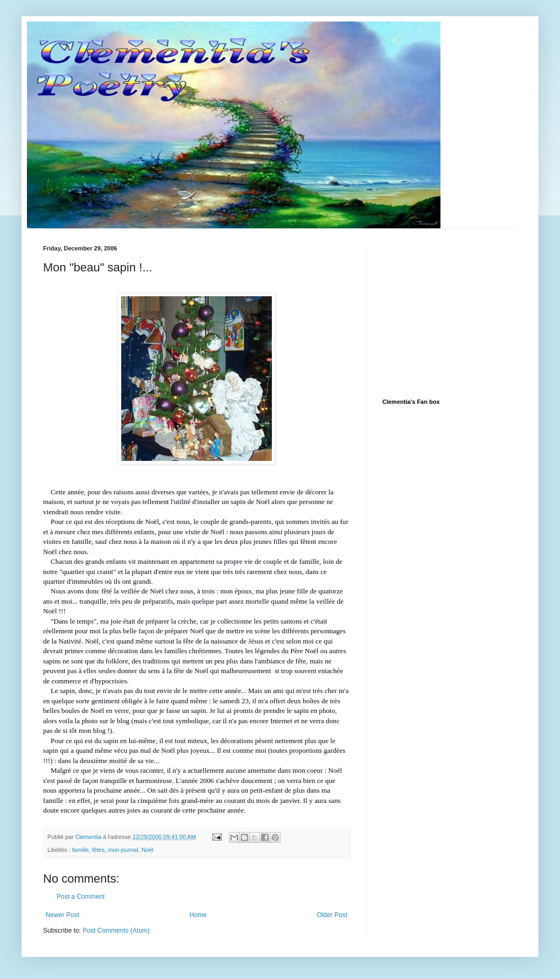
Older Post (332, 915)
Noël (148, 850)
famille (80, 850)
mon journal (123, 850)
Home (198, 915)
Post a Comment (80, 897)
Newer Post (62, 915)
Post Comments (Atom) (116, 931)
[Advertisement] (463, 312)
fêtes (98, 850)
